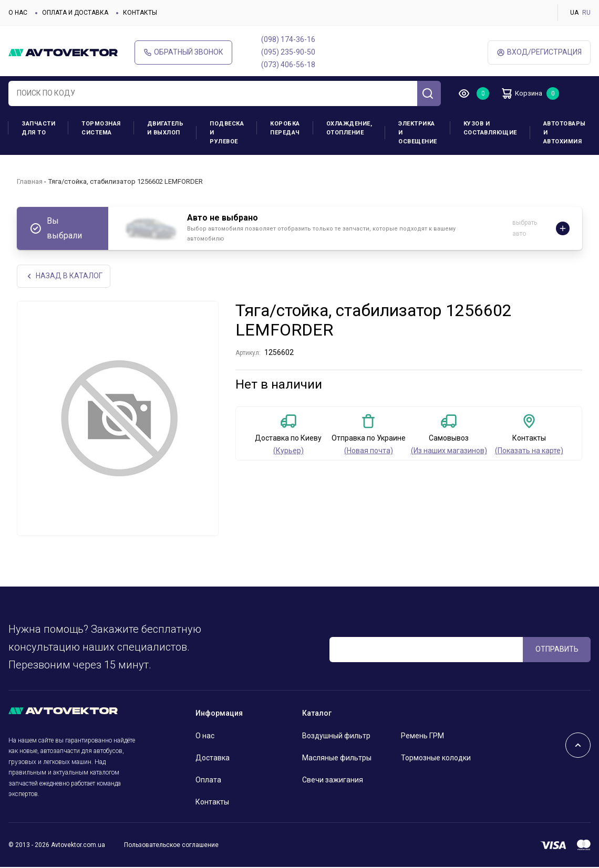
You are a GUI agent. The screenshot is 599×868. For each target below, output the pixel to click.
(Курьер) (288, 452)
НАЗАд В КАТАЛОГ (64, 276)
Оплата (208, 781)
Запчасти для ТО (38, 128)
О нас (18, 13)
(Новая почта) (369, 452)
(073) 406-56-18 (288, 65)
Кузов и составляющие (490, 128)
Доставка (213, 759)
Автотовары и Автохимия (565, 133)
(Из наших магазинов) (449, 452)
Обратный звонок (183, 52)
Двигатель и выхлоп (166, 128)
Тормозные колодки (436, 759)
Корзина (526, 93)
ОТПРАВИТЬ (557, 650)
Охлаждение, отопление (349, 128)
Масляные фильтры (337, 759)
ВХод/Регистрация (539, 52)
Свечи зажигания (333, 781)
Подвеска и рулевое (227, 133)
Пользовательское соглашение (171, 845)
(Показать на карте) (529, 452)
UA (574, 13)
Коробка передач (285, 128)
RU (586, 13)
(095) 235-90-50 (288, 52)
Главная (30, 181)
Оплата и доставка (75, 13)
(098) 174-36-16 (288, 39)
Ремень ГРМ (422, 737)
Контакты (140, 13)
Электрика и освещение (418, 133)
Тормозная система (101, 128)
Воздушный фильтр (336, 737)
